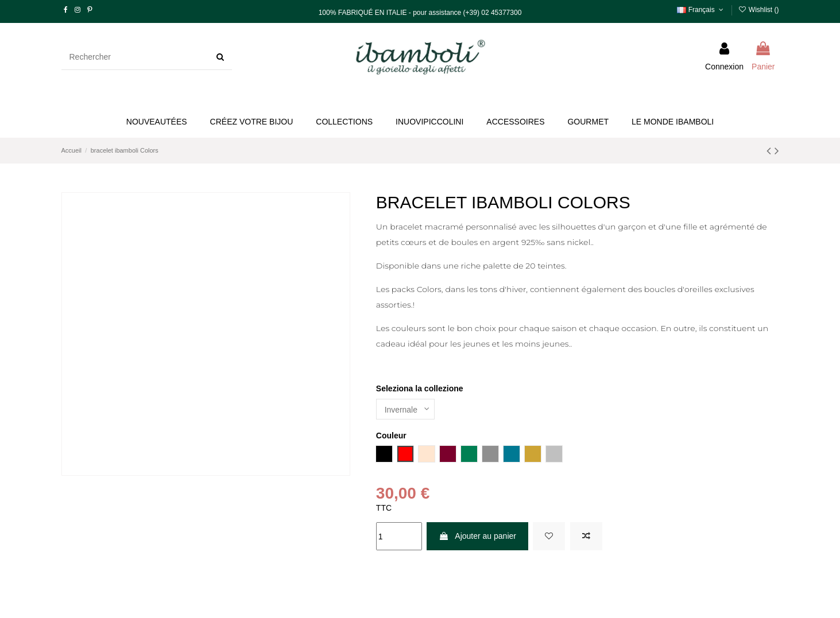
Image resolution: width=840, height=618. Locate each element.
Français (701, 10)
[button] (252, 122)
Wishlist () (758, 10)
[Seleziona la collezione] (405, 409)
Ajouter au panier (477, 536)
